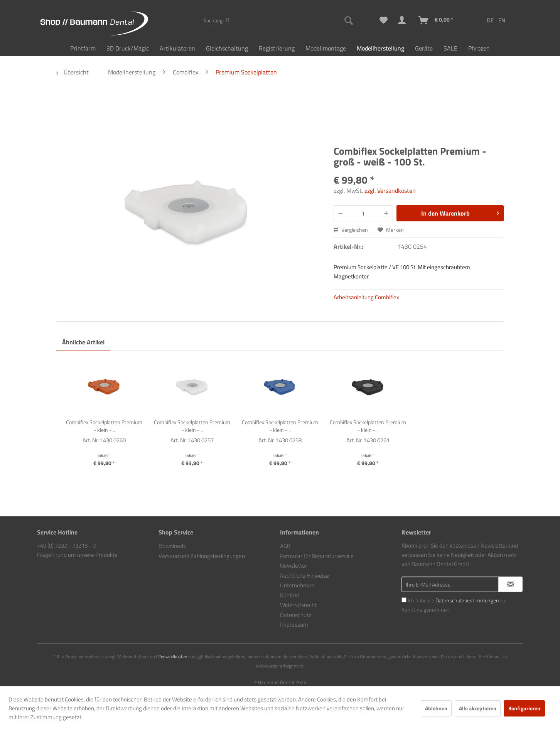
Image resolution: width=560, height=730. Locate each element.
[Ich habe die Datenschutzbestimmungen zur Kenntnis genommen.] (404, 600)
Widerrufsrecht (298, 605)
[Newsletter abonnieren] (510, 584)
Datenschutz (296, 615)
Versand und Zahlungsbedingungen (202, 556)
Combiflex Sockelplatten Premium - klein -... (104, 426)
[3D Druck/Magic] (128, 48)
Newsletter (293, 566)
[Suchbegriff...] (278, 20)
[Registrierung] (277, 48)
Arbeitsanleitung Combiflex (366, 297)
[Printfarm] (83, 48)
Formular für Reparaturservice (317, 556)
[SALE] (450, 48)
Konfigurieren (524, 708)
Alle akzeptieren (478, 708)
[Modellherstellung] (380, 48)
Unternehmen (297, 585)
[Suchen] (349, 20)
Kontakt (290, 595)
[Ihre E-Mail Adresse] (450, 584)
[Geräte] (424, 48)
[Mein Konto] (403, 20)
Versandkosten (173, 657)
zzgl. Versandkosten (390, 191)
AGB (285, 546)
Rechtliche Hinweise (304, 576)
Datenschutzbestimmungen (467, 600)
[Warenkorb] (436, 20)
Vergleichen (351, 230)
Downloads (172, 546)
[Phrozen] (479, 48)
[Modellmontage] (326, 48)
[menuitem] (278, 20)
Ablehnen (436, 708)
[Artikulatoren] (177, 48)
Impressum (294, 625)
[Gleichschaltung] (227, 48)
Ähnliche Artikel (83, 342)
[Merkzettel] (384, 20)
